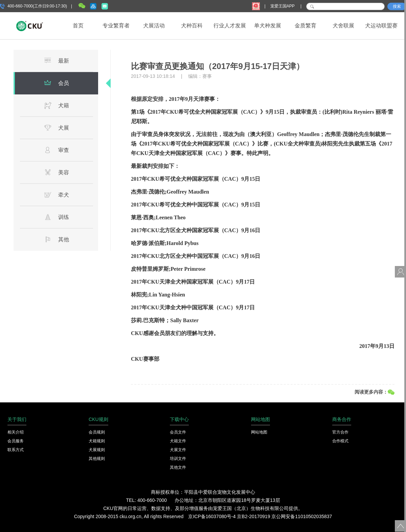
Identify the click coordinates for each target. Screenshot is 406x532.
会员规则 (97, 432)
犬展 (57, 128)
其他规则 (97, 459)
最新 (57, 61)
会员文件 (178, 432)
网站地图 (259, 432)
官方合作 (340, 432)
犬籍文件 (178, 441)
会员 (57, 83)
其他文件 (178, 467)
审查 (57, 150)
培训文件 (178, 459)
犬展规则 (97, 450)
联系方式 (16, 450)
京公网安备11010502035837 (302, 516)
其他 (57, 239)
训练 (57, 217)
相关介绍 (16, 432)
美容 (57, 172)
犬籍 (57, 105)
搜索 (397, 6)
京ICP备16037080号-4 (212, 516)
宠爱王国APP (283, 6)
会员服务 (16, 441)
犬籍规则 (97, 441)
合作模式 (340, 441)
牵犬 (57, 195)
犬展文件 (178, 450)
